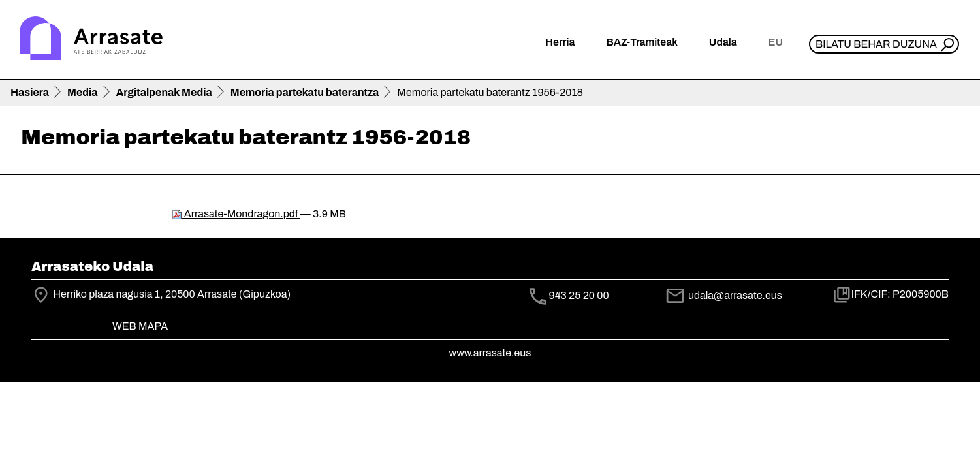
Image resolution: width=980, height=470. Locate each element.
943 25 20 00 (579, 296)
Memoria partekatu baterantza (305, 92)
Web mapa (140, 326)
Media (83, 92)
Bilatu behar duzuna (876, 44)
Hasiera (30, 92)
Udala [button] (723, 42)
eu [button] (776, 42)
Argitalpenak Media (164, 92)
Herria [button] (560, 42)
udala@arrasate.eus (723, 295)
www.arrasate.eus (490, 353)
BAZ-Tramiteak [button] (641, 42)
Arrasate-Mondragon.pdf (236, 214)
